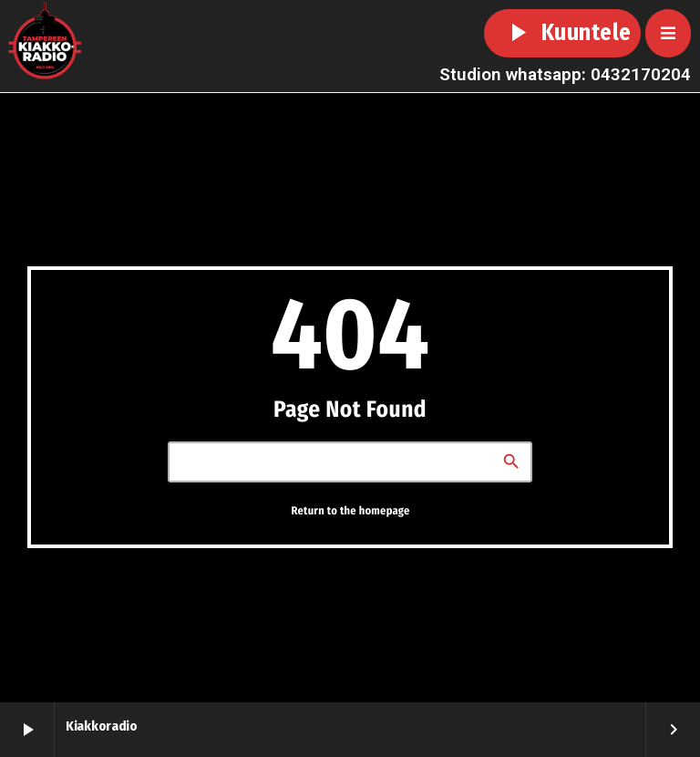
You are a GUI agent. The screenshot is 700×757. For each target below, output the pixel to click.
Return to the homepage (350, 510)
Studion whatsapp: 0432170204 (565, 74)
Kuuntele (562, 33)
